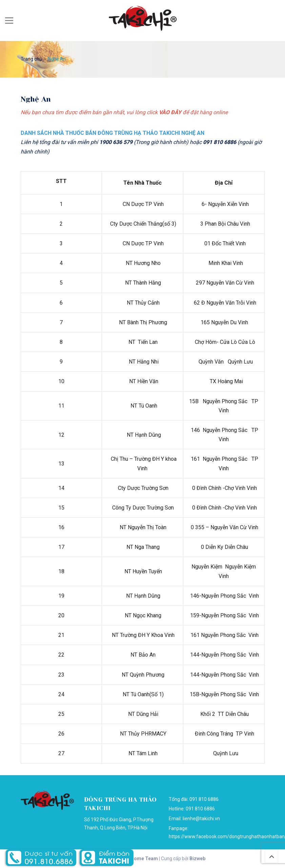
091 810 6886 (200, 809)
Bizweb (197, 859)
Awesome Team (140, 859)
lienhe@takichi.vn (201, 819)
